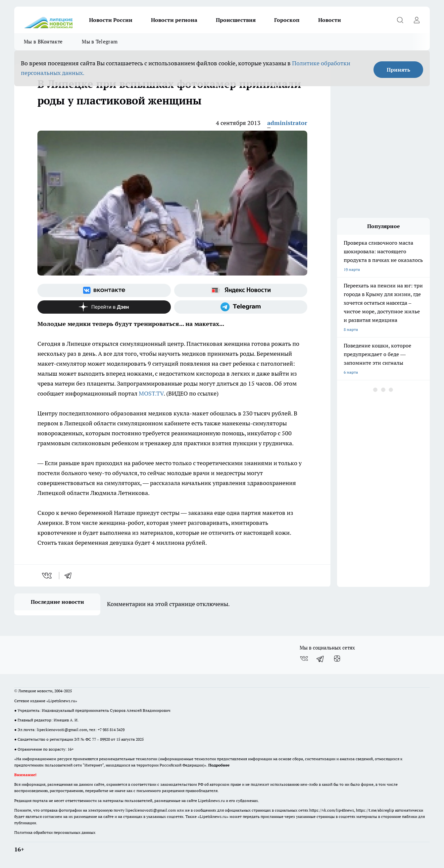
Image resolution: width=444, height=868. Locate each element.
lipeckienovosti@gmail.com (62, 730)
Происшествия (236, 20)
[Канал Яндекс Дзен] (104, 307)
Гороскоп (287, 20)
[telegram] (70, 576)
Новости (330, 20)
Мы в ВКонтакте (43, 42)
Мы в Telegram (100, 42)
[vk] (48, 576)
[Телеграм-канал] (241, 307)
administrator (287, 123)
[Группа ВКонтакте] (104, 290)
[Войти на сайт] (417, 20)
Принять (398, 70)
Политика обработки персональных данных (55, 832)
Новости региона (174, 20)
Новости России (111, 20)
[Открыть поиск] (400, 20)
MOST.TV (151, 393)
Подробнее (219, 765)
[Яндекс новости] (241, 290)
